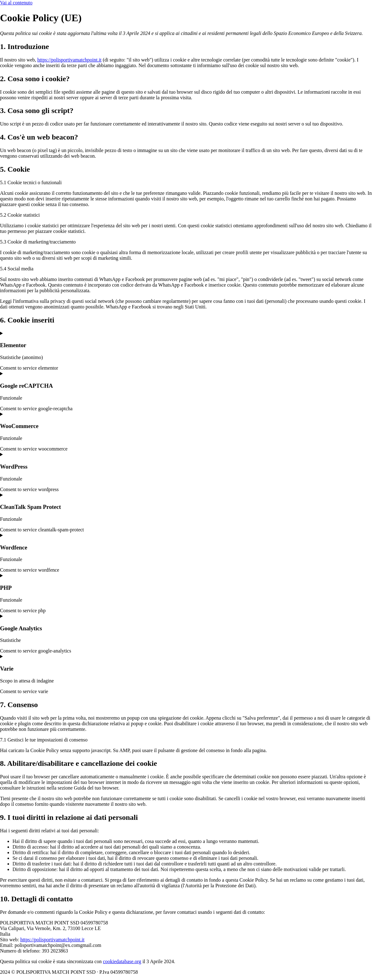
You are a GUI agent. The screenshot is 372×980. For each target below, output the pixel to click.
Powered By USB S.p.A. (235, 972)
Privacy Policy (191, 972)
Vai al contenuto (16, 3)
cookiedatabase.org (122, 961)
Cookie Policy (157, 972)
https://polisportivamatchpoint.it (70, 60)
